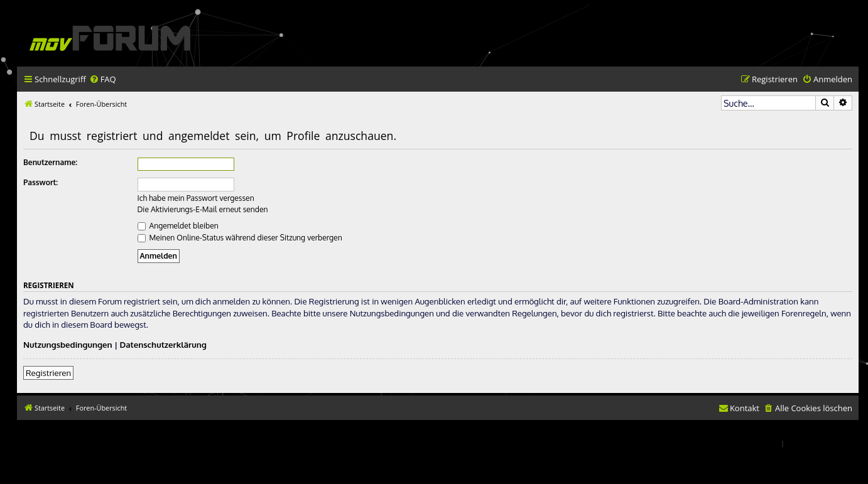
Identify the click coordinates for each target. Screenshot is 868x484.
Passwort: (41, 182)
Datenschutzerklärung (163, 344)
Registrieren (48, 373)
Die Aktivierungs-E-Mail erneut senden (203, 209)
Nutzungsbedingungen (68, 344)
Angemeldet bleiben (178, 226)
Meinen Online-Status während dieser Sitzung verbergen (240, 238)
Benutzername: (50, 162)
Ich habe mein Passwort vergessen (196, 198)
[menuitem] (103, 79)
